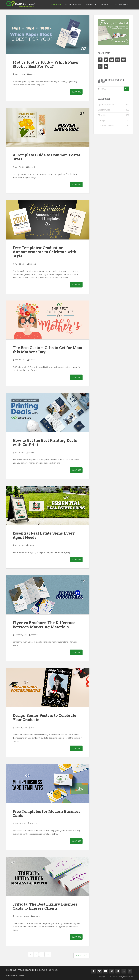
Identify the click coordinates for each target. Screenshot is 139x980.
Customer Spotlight (122, 5)
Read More (76, 92)
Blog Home (56, 5)
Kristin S (32, 167)
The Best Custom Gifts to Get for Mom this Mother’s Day (47, 350)
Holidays (101, 120)
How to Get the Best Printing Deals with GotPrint (45, 442)
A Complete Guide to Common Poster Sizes (46, 157)
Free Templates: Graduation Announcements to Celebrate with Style (45, 252)
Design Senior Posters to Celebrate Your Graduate (44, 717)
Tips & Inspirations (73, 5)
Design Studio (91, 5)
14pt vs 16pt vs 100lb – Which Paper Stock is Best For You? (46, 64)
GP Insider (105, 5)
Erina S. (32, 74)
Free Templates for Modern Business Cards (47, 813)
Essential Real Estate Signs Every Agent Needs (44, 535)
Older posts (81, 955)
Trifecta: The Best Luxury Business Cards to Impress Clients (45, 906)
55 (48, 954)
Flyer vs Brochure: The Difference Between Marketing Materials (44, 625)
